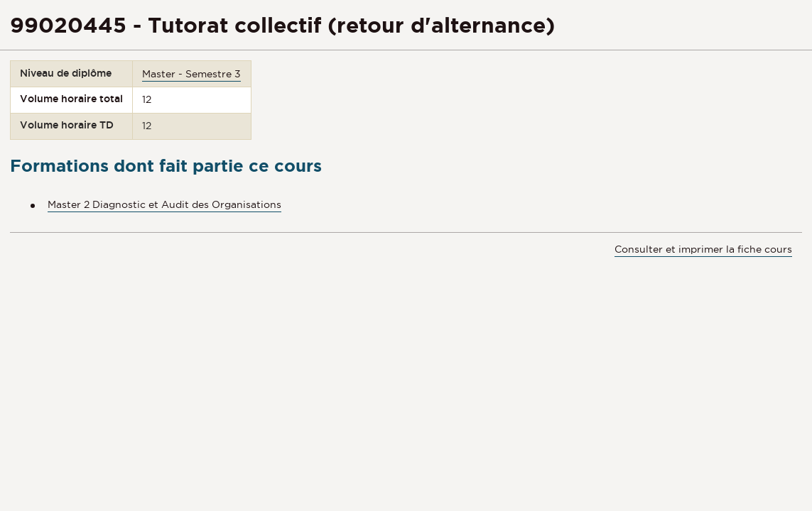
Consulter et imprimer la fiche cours (703, 249)
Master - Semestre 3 (191, 74)
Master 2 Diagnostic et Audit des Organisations (164, 204)
